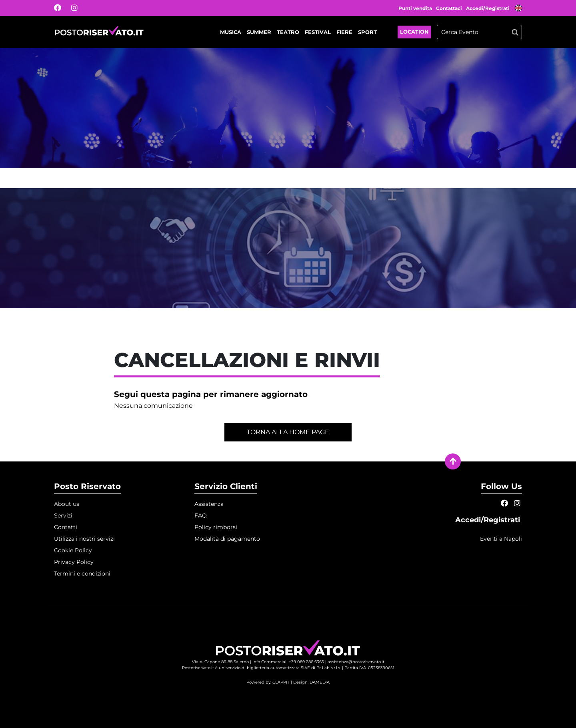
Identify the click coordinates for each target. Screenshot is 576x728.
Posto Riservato (87, 486)
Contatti (66, 527)
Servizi (63, 515)
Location (414, 32)
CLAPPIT (281, 682)
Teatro (288, 32)
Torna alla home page (288, 432)
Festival (318, 32)
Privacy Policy (74, 562)
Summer (259, 32)
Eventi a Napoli (501, 539)
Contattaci (449, 8)
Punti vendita (415, 8)
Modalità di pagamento (227, 539)
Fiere (344, 32)
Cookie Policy (73, 550)
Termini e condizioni (82, 574)
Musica (231, 32)
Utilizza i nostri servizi (84, 539)
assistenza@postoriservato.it (356, 662)
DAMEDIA (320, 682)
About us (67, 504)
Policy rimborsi (216, 527)
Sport (367, 32)
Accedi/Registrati (488, 8)
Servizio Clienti (226, 486)
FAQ (201, 515)
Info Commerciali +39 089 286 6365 (288, 662)
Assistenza (209, 504)
